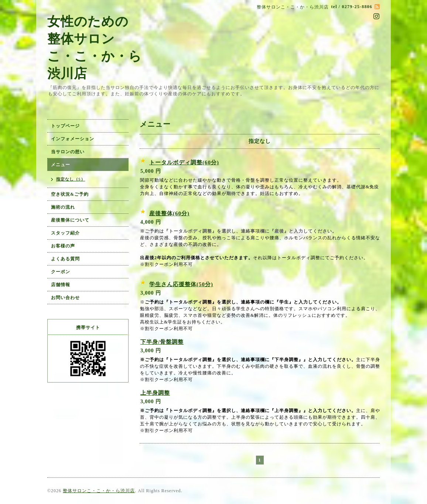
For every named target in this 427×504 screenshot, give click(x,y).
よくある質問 (65, 259)
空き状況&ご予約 (70, 194)
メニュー (61, 165)
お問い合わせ (65, 298)
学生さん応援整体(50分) (181, 284)
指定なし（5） (71, 179)
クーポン (61, 272)
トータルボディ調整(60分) (184, 162)
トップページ (65, 126)
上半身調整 (155, 393)
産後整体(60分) (169, 213)
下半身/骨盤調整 (162, 342)
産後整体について (70, 220)
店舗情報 (61, 285)
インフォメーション (73, 139)
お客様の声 (63, 246)
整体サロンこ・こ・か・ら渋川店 (99, 491)
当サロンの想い (68, 152)
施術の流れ (63, 207)
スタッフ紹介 (65, 233)
